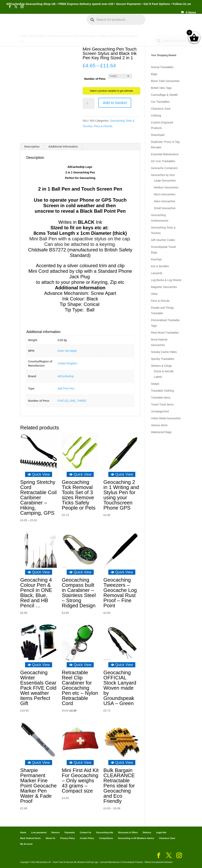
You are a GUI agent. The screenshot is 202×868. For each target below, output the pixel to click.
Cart (156, 23)
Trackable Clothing (162, 391)
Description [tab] (32, 147)
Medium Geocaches (166, 187)
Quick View (39, 474)
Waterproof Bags (161, 432)
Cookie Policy (87, 838)
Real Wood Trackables (165, 333)
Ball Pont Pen (66, 388)
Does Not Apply (67, 351)
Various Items (159, 425)
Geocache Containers (164, 168)
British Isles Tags (161, 88)
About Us (50, 838)
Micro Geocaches (165, 194)
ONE (72, 401)
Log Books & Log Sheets (166, 280)
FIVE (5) (63, 401)
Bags (154, 74)
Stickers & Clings (161, 366)
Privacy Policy (68, 838)
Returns (56, 832)
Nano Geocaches (165, 201)
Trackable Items (161, 398)
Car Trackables (160, 102)
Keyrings (156, 259)
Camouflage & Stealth (164, 95)
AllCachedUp (66, 376)
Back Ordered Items (30, 838)
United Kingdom (67, 363)
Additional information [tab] (63, 147)
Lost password (39, 832)
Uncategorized (160, 411)
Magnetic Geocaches (164, 287)
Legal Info (161, 832)
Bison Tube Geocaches (165, 81)
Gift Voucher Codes (163, 240)
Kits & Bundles (160, 266)
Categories (41, 23)
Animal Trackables (162, 67)
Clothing (156, 116)
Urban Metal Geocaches (166, 418)
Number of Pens (95, 79)
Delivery (147, 832)
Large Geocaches (165, 181)
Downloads (158, 135)
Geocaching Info (99, 36)
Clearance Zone (161, 109)
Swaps (155, 384)
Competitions (106, 838)
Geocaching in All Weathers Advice (136, 838)
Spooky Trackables (163, 359)
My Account (67, 23)
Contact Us (85, 832)
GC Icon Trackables (163, 161)
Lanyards (157, 273)
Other (154, 294)
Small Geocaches (165, 208)
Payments (171, 23)
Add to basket (115, 103)
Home (23, 23)
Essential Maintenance (165, 154)
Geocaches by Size (163, 175)
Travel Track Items (162, 404)
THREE (82, 401)
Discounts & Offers (128, 832)
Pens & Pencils (103, 126)
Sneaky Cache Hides (164, 352)
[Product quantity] (89, 103)
